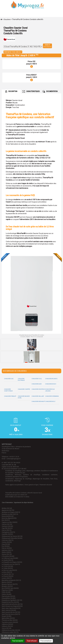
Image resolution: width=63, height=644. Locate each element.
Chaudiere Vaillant (38, 396)
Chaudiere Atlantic (51, 379)
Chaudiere (7, 19)
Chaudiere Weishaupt (38, 401)
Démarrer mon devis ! (13, 52)
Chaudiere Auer (37, 384)
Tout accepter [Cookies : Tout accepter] (18, 641)
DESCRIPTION (11, 91)
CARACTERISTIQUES (31, 91)
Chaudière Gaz (9, 379)
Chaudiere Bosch (51, 384)
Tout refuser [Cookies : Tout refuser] (32, 641)
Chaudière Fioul (37, 379)
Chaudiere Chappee (24, 389)
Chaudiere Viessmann (52, 396)
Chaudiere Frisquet (10, 396)
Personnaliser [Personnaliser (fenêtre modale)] (46, 641)
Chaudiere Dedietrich (38, 389)
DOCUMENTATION (50, 91)
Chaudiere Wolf (50, 401)
